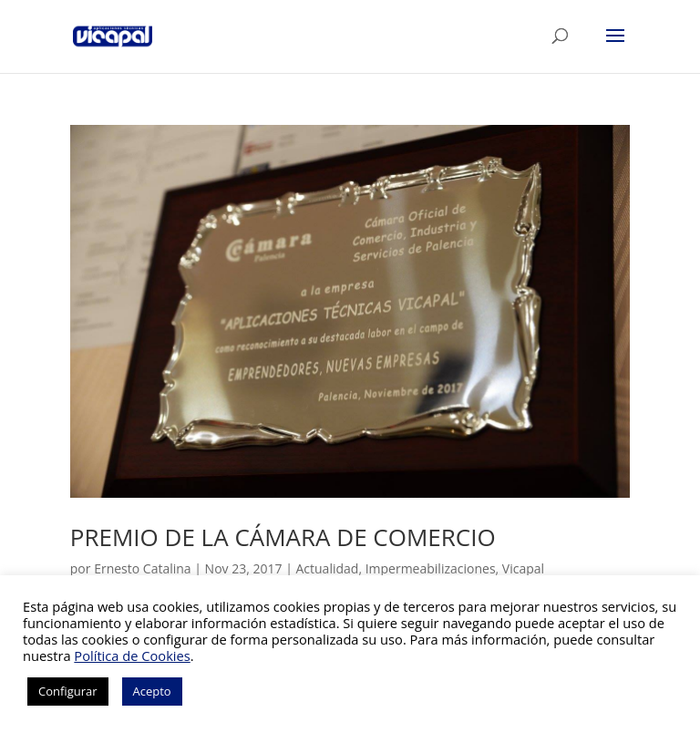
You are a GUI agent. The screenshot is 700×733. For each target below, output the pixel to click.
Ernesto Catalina (142, 568)
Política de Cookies (132, 656)
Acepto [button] (152, 691)
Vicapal (523, 568)
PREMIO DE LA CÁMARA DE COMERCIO (283, 537)
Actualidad (327, 568)
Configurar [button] (68, 691)
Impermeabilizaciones (431, 568)
